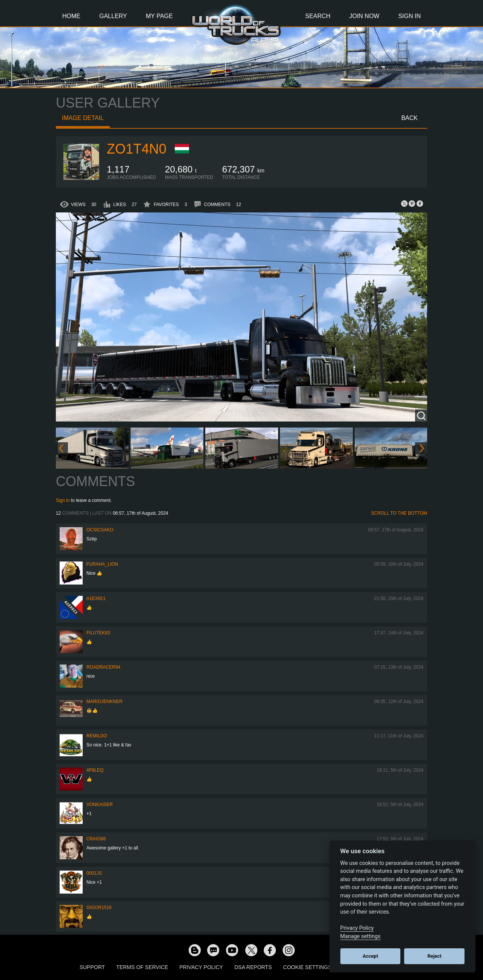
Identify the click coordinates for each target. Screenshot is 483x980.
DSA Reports (253, 967)
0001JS (94, 873)
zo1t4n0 (137, 149)
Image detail (83, 118)
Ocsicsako (100, 530)
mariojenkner (104, 702)
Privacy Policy (201, 967)
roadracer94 (103, 667)
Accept (370, 956)
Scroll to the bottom (399, 513)
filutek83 (98, 633)
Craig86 (96, 839)
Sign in (63, 500)
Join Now (364, 16)
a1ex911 (96, 598)
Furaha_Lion (102, 564)
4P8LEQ (95, 770)
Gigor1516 (99, 908)
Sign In (409, 16)
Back (409, 118)
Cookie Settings (307, 967)
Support (92, 967)
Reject (435, 956)
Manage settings (361, 936)
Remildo (97, 736)
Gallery (113, 16)
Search (318, 16)
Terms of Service (142, 967)
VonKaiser (100, 805)
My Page (159, 16)
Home (71, 16)
